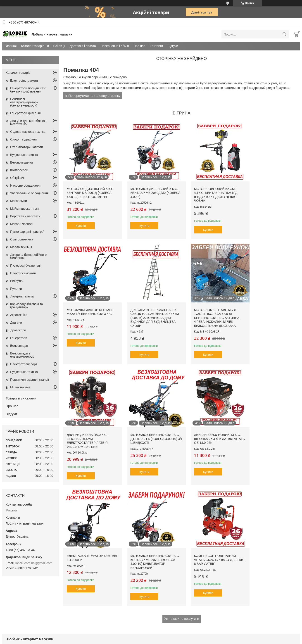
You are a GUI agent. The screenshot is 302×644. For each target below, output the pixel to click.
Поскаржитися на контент (150, 640)
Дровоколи (18, 330)
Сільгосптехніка (22, 239)
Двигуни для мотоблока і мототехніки (28, 122)
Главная (11, 46)
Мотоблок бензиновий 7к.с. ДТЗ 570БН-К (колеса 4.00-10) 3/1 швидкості (269, 307)
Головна (12, 595)
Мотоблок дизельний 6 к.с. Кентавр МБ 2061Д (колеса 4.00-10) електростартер (90, 189)
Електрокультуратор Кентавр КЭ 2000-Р (145, 427)
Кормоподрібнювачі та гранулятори (27, 306)
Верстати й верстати (25, 216)
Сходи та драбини (23, 139)
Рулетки (16, 289)
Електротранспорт (24, 364)
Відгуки (173, 46)
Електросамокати (23, 273)
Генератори (19, 338)
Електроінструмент (24, 81)
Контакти (156, 46)
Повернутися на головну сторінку (94, 96)
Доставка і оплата (83, 46)
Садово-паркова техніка (28, 132)
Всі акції (59, 46)
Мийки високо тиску (25, 209)
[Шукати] (284, 34)
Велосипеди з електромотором (22, 355)
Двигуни (16, 323)
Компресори (19, 170)
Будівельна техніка (24, 155)
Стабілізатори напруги (27, 147)
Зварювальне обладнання (29, 193)
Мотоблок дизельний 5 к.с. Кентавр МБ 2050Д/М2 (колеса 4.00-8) (151, 189)
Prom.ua (172, 636)
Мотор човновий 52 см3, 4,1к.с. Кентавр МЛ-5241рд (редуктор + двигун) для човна (209, 191)
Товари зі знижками (21, 398)
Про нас (139, 46)
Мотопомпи (19, 201)
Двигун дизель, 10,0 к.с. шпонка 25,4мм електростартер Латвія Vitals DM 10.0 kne (208, 309)
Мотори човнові (22, 224)
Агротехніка (19, 315)
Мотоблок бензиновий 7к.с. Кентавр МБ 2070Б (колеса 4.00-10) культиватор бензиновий (210, 431)
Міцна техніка (20, 387)
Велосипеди (19, 346)
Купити (81, 222)
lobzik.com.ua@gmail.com (34, 563)
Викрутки (17, 281)
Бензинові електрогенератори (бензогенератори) (24, 102)
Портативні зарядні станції (30, 380)
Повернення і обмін (115, 46)
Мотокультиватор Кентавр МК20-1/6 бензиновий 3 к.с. (271, 188)
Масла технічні (21, 247)
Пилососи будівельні (25, 266)
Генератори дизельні (25, 113)
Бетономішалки (21, 162)
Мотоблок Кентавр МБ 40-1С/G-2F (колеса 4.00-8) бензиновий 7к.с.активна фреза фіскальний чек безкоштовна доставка (150, 311)
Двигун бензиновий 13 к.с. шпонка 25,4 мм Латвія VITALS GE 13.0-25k (90, 429)
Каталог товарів (33, 46)
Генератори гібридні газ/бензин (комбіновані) (28, 90)
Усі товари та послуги (180, 487)
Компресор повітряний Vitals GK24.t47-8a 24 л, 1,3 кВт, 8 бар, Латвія (270, 429)
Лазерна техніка (22, 296)
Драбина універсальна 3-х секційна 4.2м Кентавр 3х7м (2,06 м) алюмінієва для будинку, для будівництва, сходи (91, 311)
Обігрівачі (17, 178)
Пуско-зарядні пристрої (27, 232)
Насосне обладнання (26, 185)
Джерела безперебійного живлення (28, 256)
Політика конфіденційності (185, 640)
